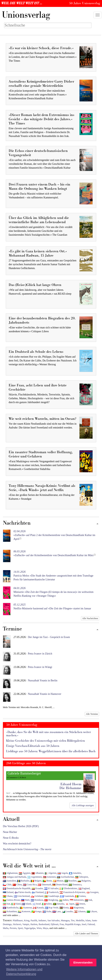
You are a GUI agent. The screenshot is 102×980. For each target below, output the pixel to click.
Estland (8, 892)
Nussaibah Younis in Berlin (43, 681)
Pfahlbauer (18, 920)
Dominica (75, 885)
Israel (37, 904)
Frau (62, 924)
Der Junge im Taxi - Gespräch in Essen (49, 637)
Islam (88, 920)
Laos (57, 911)
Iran (7, 904)
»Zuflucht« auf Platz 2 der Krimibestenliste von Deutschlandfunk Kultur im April (54, 535)
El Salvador (51, 888)
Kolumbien (10, 911)
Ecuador (37, 888)
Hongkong (51, 900)
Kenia (64, 908)
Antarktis (75, 873)
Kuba (47, 911)
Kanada (38, 908)
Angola (63, 873)
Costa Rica (30, 885)
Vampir (26, 924)
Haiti (25, 900)
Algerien (51, 873)
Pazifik (34, 920)
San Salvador (53, 920)
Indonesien (77, 900)
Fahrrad (91, 924)
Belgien (36, 881)
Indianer (42, 920)
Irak (89, 900)
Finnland (38, 892)
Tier (73, 920)
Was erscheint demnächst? (17, 844)
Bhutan (58, 881)
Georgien (92, 892)
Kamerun (26, 908)
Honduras (37, 900)
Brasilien (71, 881)
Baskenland (44, 924)
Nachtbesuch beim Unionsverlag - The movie (27, 849)
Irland (16, 904)
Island (26, 904)
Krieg (27, 920)
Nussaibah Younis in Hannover (45, 694)
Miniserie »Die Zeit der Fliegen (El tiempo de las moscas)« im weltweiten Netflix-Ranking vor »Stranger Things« (54, 592)
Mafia (6, 928)
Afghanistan (10, 873)
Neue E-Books (11, 838)
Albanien (38, 873)
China (17, 885)
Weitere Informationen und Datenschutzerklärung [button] (24, 972)
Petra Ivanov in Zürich (40, 654)
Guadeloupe (52, 896)
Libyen (92, 911)
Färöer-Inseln (23, 892)
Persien (13, 928)
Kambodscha (11, 908)
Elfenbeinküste (68, 888)
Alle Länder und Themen (86, 934)
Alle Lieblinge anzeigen (83, 805)
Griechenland (22, 896)
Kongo (36, 911)
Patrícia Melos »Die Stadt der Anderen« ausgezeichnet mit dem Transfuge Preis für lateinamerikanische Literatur (53, 576)
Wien (39, 928)
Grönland (37, 896)
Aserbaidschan (65, 877)
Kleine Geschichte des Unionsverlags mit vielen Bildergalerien (46, 741)
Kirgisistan (77, 908)
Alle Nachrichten (90, 618)
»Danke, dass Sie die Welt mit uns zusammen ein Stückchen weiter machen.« (48, 734)
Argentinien (35, 877)
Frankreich (52, 892)
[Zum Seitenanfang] (97, 524)
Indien (64, 900)
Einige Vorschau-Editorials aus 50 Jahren (33, 746)
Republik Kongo (73, 924)
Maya (45, 928)
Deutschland (60, 885)
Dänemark (45, 885)
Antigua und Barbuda (15, 877)
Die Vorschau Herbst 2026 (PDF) (21, 826)
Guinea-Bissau (11, 900)
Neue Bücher (10, 832)
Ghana (8, 896)
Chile (7, 885)
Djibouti (54, 924)
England (84, 888)
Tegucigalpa (30, 928)
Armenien (49, 877)
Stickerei (17, 924)
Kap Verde (52, 908)
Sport (20, 928)
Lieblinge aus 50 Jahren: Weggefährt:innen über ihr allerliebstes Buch (51, 751)
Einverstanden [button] (83, 963)
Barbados (23, 881)
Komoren (24, 911)
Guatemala (67, 896)
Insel (84, 924)
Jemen (80, 904)
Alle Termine (92, 714)
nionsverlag (26, 15)
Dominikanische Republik (17, 888)
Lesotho (67, 911)
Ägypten (25, 873)
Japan (70, 904)
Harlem (34, 924)
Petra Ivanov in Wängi (40, 667)
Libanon (80, 911)
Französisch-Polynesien (72, 892)
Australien (9, 881)
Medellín (80, 920)
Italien (47, 904)
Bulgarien (84, 881)
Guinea (80, 896)
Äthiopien (82, 877)
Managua (65, 920)
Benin (47, 881)
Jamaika (59, 904)
